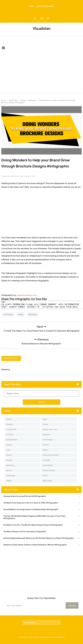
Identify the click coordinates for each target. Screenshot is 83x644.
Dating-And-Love (50, 429)
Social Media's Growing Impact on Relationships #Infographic (31, 509)
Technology (11, 476)
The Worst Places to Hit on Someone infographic (25, 532)
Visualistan (44, 637)
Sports (9, 470)
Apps (45, 419)
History (9, 455)
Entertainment (12, 440)
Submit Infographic (46, 6)
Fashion (9, 445)
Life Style (46, 460)
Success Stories (49, 470)
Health (45, 450)
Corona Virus (11, 429)
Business (9, 424)
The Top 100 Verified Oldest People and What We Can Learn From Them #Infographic (34, 517)
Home (32, 6)
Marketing (32, 314)
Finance (46, 445)
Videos (9, 481)
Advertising (8, 314)
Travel (45, 476)
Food (8, 450)
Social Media (48, 465)
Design (21, 314)
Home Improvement (50, 455)
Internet (9, 460)
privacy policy (30, 623)
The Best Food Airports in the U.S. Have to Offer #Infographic (31, 503)
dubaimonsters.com (27, 295)
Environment (48, 440)
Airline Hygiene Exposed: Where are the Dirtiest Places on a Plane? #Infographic (39, 538)
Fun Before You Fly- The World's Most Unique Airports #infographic (33, 525)
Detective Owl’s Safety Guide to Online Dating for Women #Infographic (35, 545)
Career (45, 424)
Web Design (47, 481)
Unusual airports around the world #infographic (25, 496)
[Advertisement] (41, 72)
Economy (10, 435)
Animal (9, 419)
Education (47, 435)
